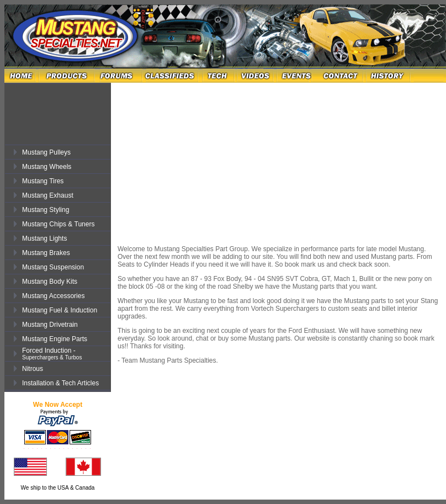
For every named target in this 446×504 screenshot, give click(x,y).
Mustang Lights (44, 238)
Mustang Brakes (46, 253)
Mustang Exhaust (48, 195)
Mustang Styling (46, 210)
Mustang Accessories (53, 296)
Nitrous (33, 369)
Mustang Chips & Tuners (58, 224)
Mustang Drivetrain (50, 325)
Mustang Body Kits (50, 282)
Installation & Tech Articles (60, 383)
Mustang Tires (43, 181)
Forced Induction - (52, 354)
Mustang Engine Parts (55, 339)
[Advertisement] (66, 109)
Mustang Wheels (47, 167)
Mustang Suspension (53, 267)
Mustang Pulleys (46, 152)
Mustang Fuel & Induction (60, 310)
